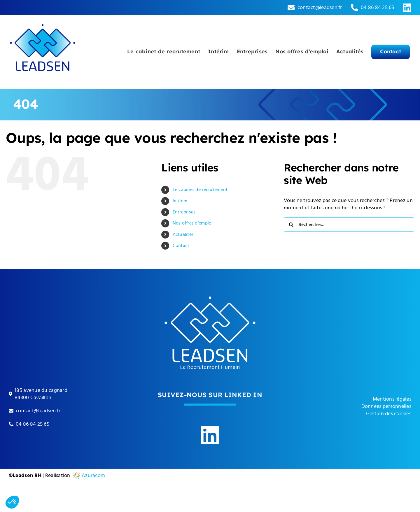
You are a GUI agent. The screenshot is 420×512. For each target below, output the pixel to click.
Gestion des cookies (389, 414)
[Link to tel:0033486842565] (354, 8)
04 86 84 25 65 (378, 7)
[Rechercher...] (349, 225)
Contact (181, 246)
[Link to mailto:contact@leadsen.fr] (291, 8)
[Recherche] (291, 225)
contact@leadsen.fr (320, 7)
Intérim (180, 201)
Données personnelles (386, 406)
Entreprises (184, 212)
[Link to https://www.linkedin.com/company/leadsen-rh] (407, 8)
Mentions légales (392, 399)
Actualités (183, 234)
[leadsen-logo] (43, 18)
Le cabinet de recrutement (200, 190)
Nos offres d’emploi (193, 223)
